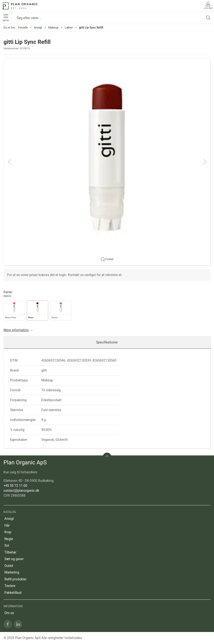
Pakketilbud (13, 593)
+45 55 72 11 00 (15, 486)
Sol (7, 545)
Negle (9, 539)
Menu (6, 18)
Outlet (9, 566)
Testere (10, 586)
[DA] (20, 6)
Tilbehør (10, 552)
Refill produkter (16, 579)
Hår (7, 525)
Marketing (12, 572)
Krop (8, 532)
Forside (23, 28)
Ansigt (38, 28)
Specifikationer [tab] (107, 342)
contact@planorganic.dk (21, 491)
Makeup (53, 28)
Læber (69, 28)
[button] (107, 161)
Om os (9, 613)
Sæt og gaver (14, 559)
